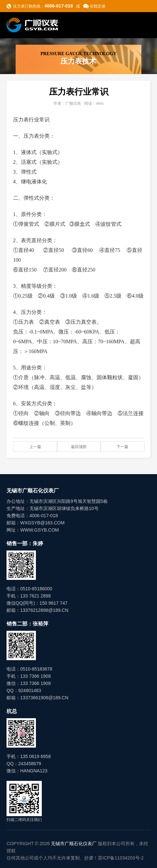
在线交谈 (98, 6)
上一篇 (35, 447)
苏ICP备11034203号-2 (121, 858)
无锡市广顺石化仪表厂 (74, 844)
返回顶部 (79, 447)
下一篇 (122, 447)
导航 (144, 25)
